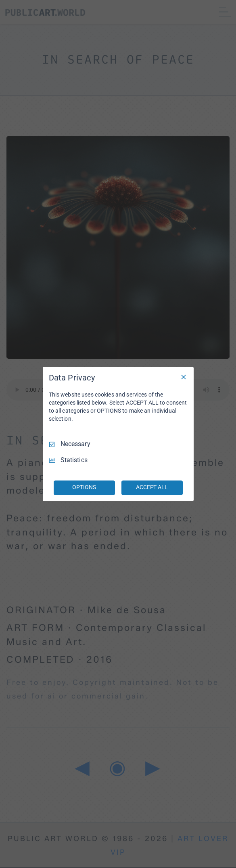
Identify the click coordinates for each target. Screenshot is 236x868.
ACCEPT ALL (152, 488)
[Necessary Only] (184, 377)
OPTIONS (84, 488)
